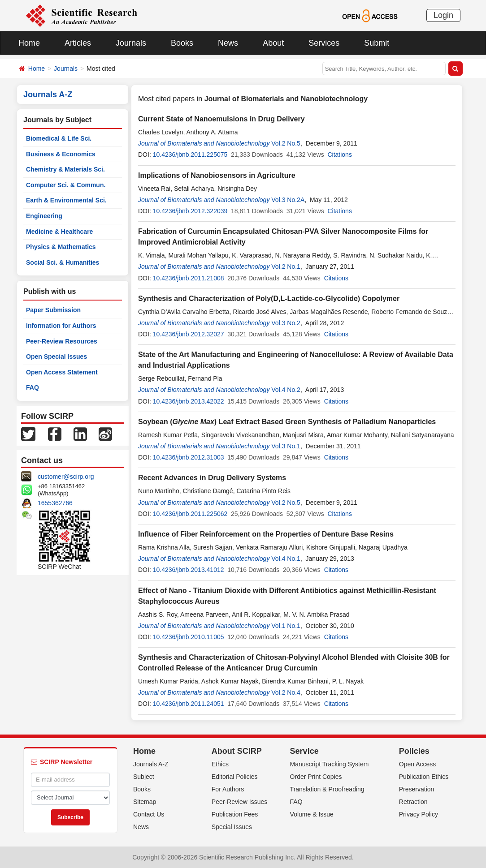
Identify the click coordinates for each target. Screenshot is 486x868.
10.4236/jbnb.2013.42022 (189, 401)
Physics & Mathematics (61, 247)
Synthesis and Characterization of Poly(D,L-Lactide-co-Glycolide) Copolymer (269, 299)
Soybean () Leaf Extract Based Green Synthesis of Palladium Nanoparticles (287, 422)
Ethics (220, 764)
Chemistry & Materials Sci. (65, 169)
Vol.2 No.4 (286, 692)
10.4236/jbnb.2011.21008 (189, 278)
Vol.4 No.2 (286, 390)
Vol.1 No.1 (286, 626)
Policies (414, 751)
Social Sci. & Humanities (63, 262)
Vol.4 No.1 (286, 559)
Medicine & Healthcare (59, 232)
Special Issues (232, 827)
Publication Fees (235, 814)
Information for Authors (61, 326)
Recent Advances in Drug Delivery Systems (212, 478)
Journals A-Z (151, 764)
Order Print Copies (316, 777)
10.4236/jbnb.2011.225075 (190, 155)
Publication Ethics (424, 777)
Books (182, 43)
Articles (78, 43)
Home (29, 43)
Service (304, 751)
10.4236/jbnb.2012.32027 (189, 334)
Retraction (413, 802)
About (273, 43)
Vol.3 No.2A (288, 200)
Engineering (44, 216)
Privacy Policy (419, 814)
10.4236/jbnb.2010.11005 (189, 637)
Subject (144, 777)
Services (324, 43)
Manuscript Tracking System (330, 764)
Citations (339, 155)
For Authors (228, 789)
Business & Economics (61, 154)
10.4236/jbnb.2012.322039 (190, 211)
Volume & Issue (312, 814)
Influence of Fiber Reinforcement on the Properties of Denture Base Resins (266, 534)
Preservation (417, 789)
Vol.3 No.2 (286, 323)
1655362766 (55, 503)
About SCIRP (237, 751)
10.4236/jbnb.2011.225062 (190, 514)
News (228, 43)
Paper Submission (53, 310)
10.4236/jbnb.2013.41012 (189, 570)
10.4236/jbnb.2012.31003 (189, 457)
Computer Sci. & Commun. (66, 185)
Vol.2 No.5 (286, 143)
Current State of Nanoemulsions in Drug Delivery (221, 119)
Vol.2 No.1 (286, 266)
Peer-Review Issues (240, 802)
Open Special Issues (56, 357)
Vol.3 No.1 (286, 446)
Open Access (418, 764)
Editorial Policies (235, 777)
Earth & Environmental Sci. (66, 200)
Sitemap (145, 802)
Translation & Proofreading (327, 789)
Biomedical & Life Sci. (59, 138)
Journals (131, 43)
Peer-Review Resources (62, 341)
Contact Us (149, 814)
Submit (377, 43)
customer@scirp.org (66, 477)
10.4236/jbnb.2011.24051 (189, 704)
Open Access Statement (62, 372)
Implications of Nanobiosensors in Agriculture (217, 175)
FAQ (33, 387)
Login (443, 15)
